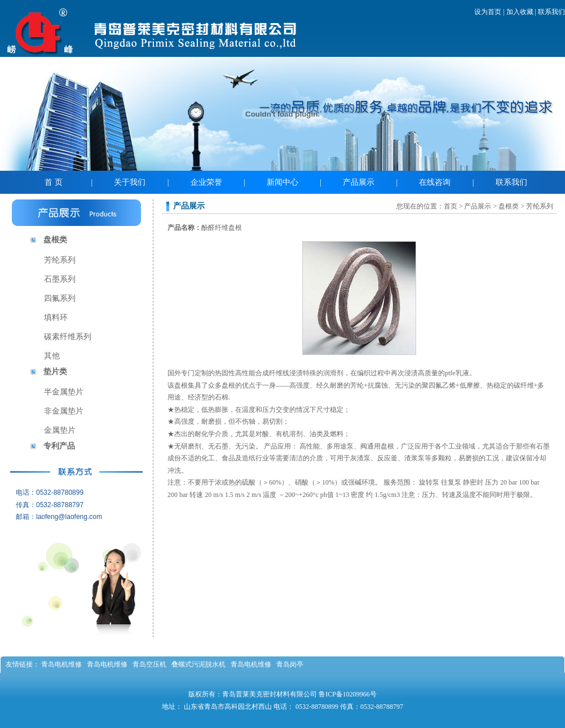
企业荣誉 (206, 182)
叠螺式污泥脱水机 (198, 664)
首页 (451, 206)
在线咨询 (435, 182)
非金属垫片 (64, 411)
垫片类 (55, 372)
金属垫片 (60, 430)
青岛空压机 (149, 664)
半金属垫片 (64, 392)
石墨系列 (60, 279)
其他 (52, 356)
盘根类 (55, 240)
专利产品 (59, 446)
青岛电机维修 (61, 664)
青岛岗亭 (290, 664)
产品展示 (359, 182)
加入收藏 (520, 12)
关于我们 (130, 182)
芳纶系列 (60, 260)
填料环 (56, 318)
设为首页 (488, 12)
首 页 (54, 182)
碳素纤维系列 (68, 337)
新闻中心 (282, 182)
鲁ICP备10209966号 (348, 694)
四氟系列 (60, 298)
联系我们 (551, 12)
